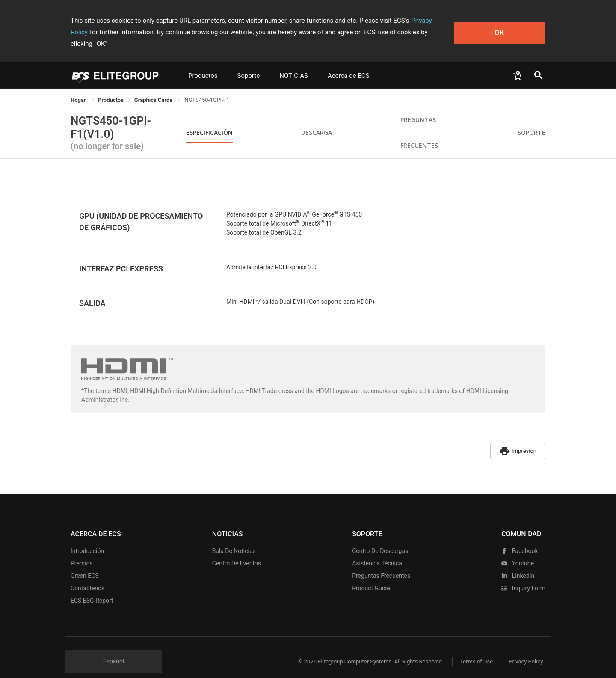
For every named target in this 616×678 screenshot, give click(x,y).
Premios (82, 551)
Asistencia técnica (377, 551)
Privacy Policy (431, 21)
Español (114, 649)
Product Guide (371, 576)
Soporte (249, 64)
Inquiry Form (523, 576)
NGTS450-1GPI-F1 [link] (207, 88)
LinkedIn (518, 563)
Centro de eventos (237, 551)
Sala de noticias (234, 538)
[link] (111, 88)
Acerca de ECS (349, 64)
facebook (520, 538)
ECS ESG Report (92, 588)
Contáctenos (87, 576)
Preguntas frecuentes (381, 563)
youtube (518, 551)
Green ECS (85, 563)
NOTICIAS (294, 64)
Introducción (87, 538)
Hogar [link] (79, 88)
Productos (203, 64)
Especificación (209, 121)
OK (511, 26)
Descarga (317, 121)
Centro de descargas (380, 538)
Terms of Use (475, 649)
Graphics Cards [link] (154, 88)
